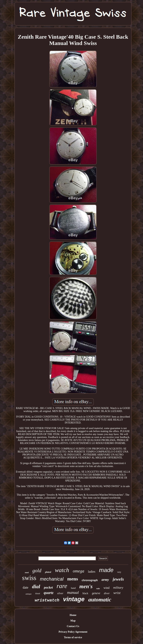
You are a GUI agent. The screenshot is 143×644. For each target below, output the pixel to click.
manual (73, 593)
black (85, 593)
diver (107, 593)
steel (27, 572)
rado (98, 589)
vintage (74, 599)
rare (62, 586)
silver (60, 593)
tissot (38, 593)
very (119, 572)
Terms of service (73, 637)
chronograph (90, 580)
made (106, 570)
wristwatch (47, 600)
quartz (49, 593)
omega (78, 571)
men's (86, 586)
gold (37, 571)
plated (48, 572)
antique (28, 594)
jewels (118, 579)
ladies (92, 572)
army (105, 580)
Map (73, 621)
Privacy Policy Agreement (73, 632)
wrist (117, 593)
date (26, 587)
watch (62, 570)
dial (36, 586)
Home (73, 615)
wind (107, 588)
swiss (29, 578)
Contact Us (73, 626)
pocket (48, 587)
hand (73, 588)
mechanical (52, 579)
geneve (96, 593)
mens (73, 579)
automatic (100, 599)
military (118, 588)
